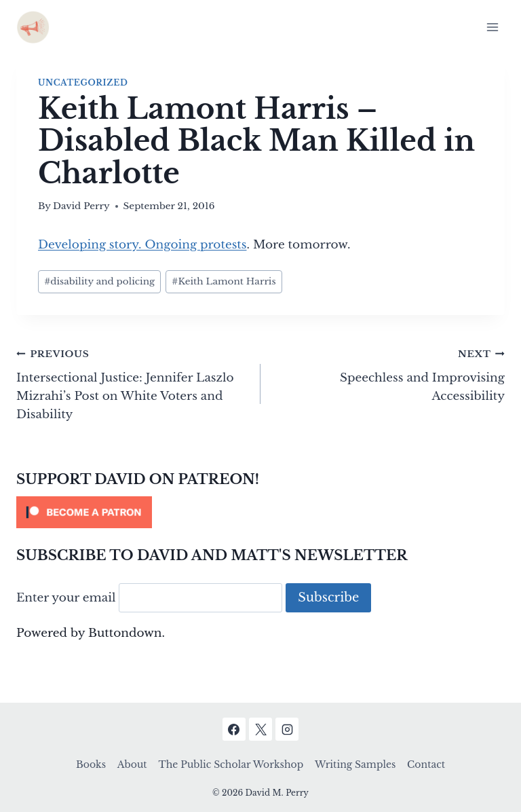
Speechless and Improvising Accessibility (388, 374)
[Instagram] (287, 729)
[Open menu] (492, 27)
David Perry (81, 206)
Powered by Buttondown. (91, 633)
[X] (260, 729)
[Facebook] (234, 729)
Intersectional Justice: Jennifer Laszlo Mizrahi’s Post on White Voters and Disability (133, 383)
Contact (426, 764)
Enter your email (66, 598)
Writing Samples (355, 764)
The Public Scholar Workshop (231, 764)
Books (91, 764)
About (132, 764)
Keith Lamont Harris (224, 281)
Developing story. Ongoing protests (142, 245)
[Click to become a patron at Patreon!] (260, 512)
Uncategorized (83, 82)
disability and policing (99, 281)
